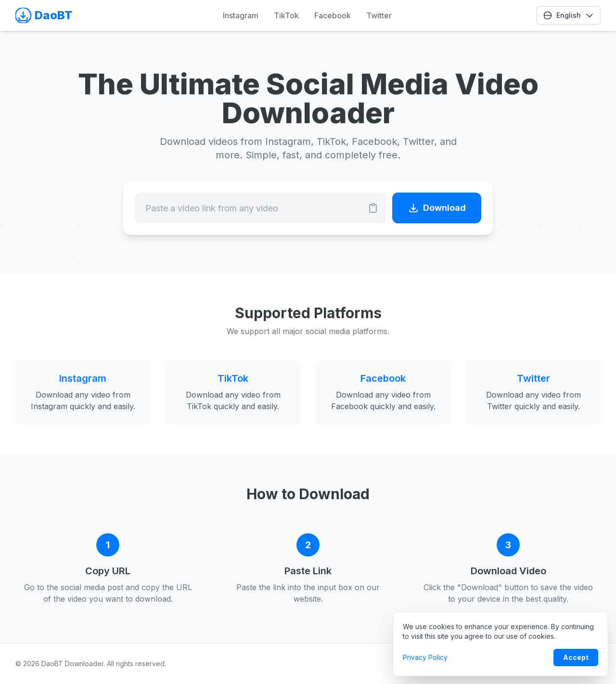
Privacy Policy (425, 657)
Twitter (379, 15)
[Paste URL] (373, 208)
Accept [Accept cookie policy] (576, 657)
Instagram (241, 15)
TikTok (286, 15)
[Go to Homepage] (47, 15)
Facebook (333, 15)
